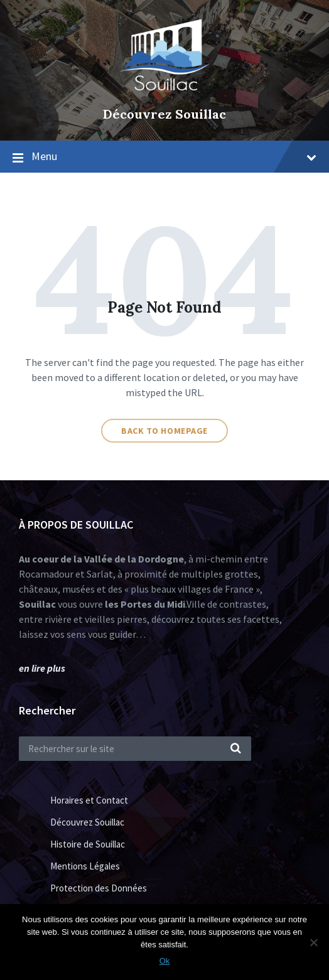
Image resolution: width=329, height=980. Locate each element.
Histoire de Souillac (88, 844)
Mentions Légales (85, 866)
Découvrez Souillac (164, 114)
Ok (165, 961)
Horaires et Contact (89, 800)
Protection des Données (99, 888)
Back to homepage (164, 431)
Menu (174, 156)
